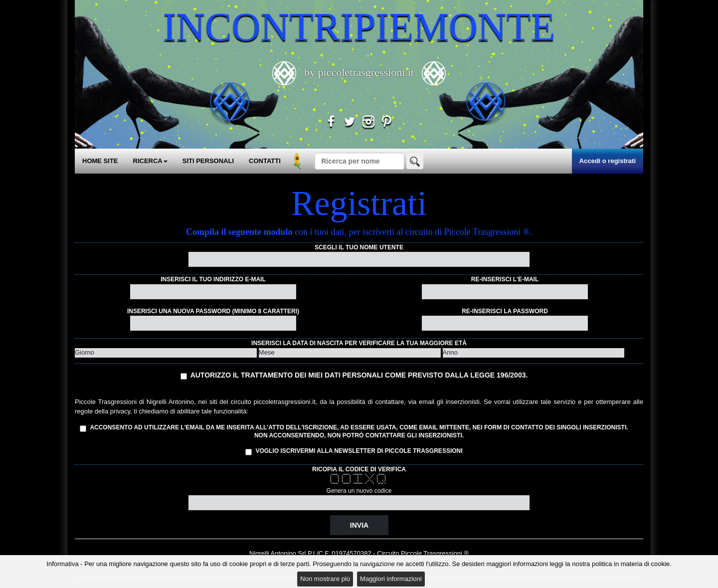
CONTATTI (265, 161)
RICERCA (150, 161)
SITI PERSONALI (208, 161)
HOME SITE (100, 161)
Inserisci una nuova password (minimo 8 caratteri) (213, 311)
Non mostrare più (325, 579)
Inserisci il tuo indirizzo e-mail (213, 279)
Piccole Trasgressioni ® (435, 553)
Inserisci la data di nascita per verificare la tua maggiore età (359, 343)
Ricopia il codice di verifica (359, 469)
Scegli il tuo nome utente (359, 247)
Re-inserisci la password (505, 311)
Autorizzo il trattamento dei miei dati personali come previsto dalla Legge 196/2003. (359, 375)
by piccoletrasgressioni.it (359, 72)
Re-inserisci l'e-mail (505, 279)
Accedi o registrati (608, 161)
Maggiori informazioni (391, 579)
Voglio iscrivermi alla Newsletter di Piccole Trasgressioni (354, 451)
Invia (359, 525)
